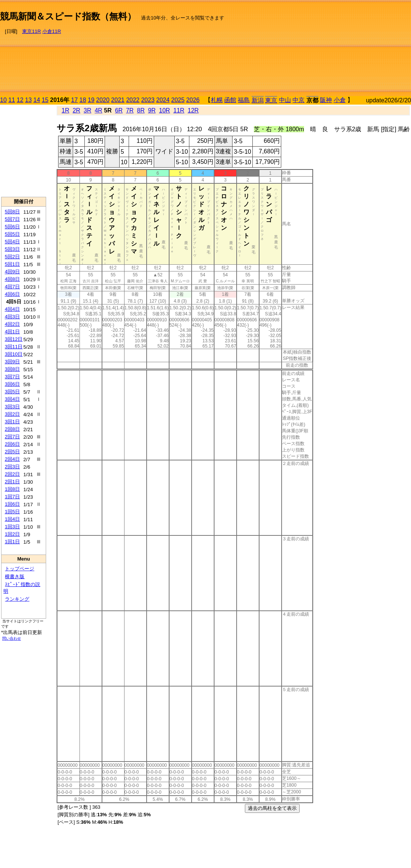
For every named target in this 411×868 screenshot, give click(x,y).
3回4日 (12, 399)
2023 (148, 100)
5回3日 (12, 249)
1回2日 (12, 534)
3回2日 (12, 414)
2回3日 (12, 467)
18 (83, 100)
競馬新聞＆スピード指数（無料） (68, 16)
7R (130, 110)
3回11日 (14, 347)
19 (91, 100)
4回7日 (12, 287)
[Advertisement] (361, 49)
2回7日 (12, 437)
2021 (118, 100)
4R (98, 110)
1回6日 (12, 504)
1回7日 (12, 497)
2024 (163, 100)
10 (3, 100)
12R (193, 110)
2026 (193, 100)
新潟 (258, 100)
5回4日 (12, 242)
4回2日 (12, 324)
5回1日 (12, 264)
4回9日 (12, 272)
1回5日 (12, 512)
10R (164, 110)
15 (45, 100)
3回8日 (12, 369)
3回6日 (12, 384)
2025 (178, 100)
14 (37, 100)
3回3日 (12, 407)
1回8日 (12, 489)
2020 (103, 100)
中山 (285, 100)
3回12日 (14, 339)
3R (87, 110)
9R (152, 110)
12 (20, 100)
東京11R (31, 31)
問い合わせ (12, 638)
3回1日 (12, 422)
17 (75, 100)
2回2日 (12, 474)
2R (76, 110)
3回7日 (12, 377)
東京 (271, 100)
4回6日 (12, 294)
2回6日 (12, 444)
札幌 (217, 100)
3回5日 (12, 392)
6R (119, 110)
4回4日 (12, 309)
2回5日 (12, 452)
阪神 (326, 100)
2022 (133, 100)
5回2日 (12, 257)
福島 (244, 100)
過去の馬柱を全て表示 (272, 808)
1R (65, 110)
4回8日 (12, 279)
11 (12, 100)
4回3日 (12, 317)
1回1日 (12, 542)
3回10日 (14, 354)
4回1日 (12, 332)
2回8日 (12, 429)
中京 (298, 100)
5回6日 (12, 227)
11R (179, 110)
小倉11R (52, 31)
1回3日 (12, 527)
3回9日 (12, 362)
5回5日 (12, 234)
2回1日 (12, 482)
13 (28, 100)
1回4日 (12, 519)
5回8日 (12, 212)
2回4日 (12, 459)
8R (141, 110)
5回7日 (12, 219)
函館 (230, 100)
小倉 (340, 100)
